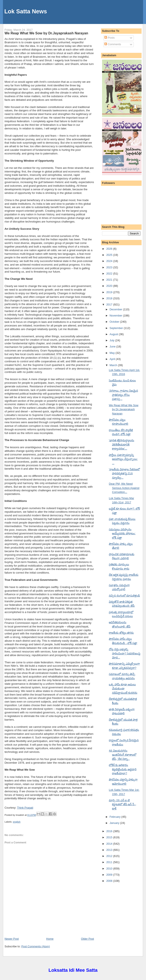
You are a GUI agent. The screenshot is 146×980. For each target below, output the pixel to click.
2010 (110, 869)
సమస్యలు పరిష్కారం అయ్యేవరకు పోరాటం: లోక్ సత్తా (122, 533)
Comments (113, 44)
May (112, 353)
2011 (110, 862)
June (113, 346)
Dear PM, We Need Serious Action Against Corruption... (124, 488)
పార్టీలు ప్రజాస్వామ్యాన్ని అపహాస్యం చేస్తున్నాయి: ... (123, 459)
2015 (110, 837)
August (114, 334)
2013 (110, 850)
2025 (110, 255)
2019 (110, 292)
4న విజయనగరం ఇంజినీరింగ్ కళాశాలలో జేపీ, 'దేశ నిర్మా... (123, 755)
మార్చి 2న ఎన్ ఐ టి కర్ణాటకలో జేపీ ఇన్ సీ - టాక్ (122, 804)
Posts (109, 38)
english (17, 822)
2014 (110, 844)
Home (50, 939)
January (115, 823)
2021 (110, 280)
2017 (110, 304)
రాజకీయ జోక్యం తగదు (121, 633)
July (112, 340)
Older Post (87, 939)
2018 (110, 298)
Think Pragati (25, 808)
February (115, 817)
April (113, 359)
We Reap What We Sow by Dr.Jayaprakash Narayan (46, 33)
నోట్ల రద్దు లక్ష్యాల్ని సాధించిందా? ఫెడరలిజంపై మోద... (125, 653)
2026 (110, 249)
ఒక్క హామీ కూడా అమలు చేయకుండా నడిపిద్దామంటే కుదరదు (123, 689)
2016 (110, 831)
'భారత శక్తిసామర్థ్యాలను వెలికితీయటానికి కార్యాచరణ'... (121, 444)
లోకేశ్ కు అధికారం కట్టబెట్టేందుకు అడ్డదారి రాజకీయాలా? (123, 769)
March (114, 365)
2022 (110, 274)
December (116, 309)
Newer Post (12, 939)
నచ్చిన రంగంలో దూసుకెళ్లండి (124, 596)
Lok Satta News (26, 11)
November (116, 316)
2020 (110, 286)
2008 (110, 881)
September (117, 328)
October (115, 322)
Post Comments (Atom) (36, 946)
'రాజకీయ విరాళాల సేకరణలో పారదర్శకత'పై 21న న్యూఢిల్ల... (124, 473)
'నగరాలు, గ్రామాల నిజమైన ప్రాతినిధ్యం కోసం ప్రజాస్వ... (123, 395)
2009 (110, 875)
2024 (110, 261)
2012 (110, 856)
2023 (110, 267)
